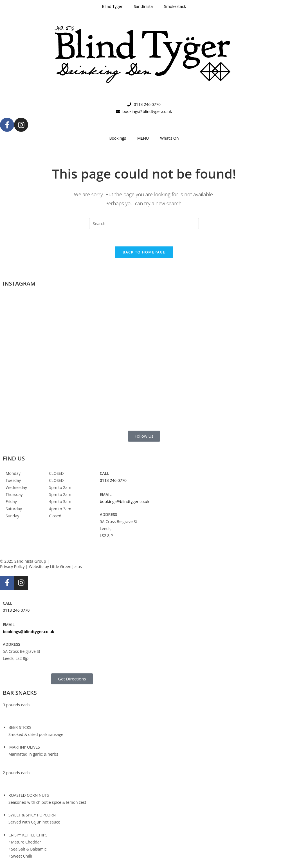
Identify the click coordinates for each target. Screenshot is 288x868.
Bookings (118, 138)
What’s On (169, 138)
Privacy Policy (12, 567)
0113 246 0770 (113, 480)
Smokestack (175, 6)
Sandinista (143, 6)
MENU (143, 138)
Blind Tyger (112, 6)
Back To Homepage (144, 252)
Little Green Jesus (66, 567)
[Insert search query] (144, 224)
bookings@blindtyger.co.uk (125, 501)
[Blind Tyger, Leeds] (238, 491)
